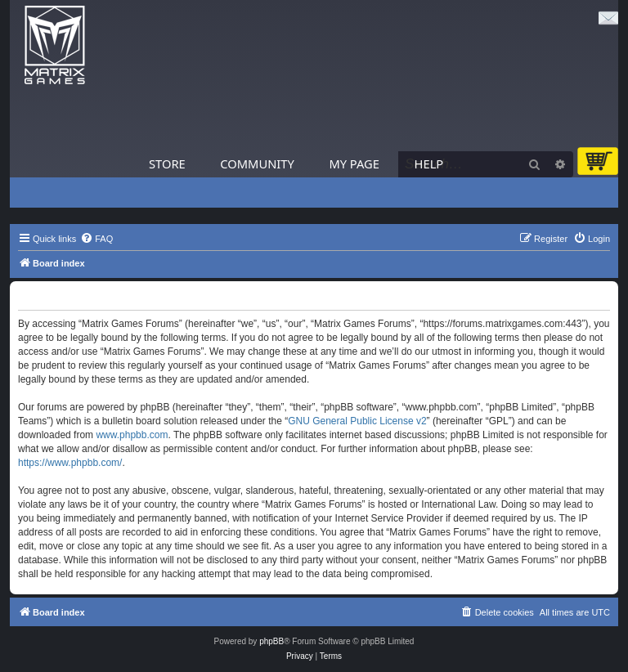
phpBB (271, 641)
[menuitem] (96, 239)
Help (429, 164)
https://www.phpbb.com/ (70, 463)
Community (257, 164)
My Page (354, 164)
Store (167, 164)
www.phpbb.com (132, 435)
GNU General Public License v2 (357, 421)
